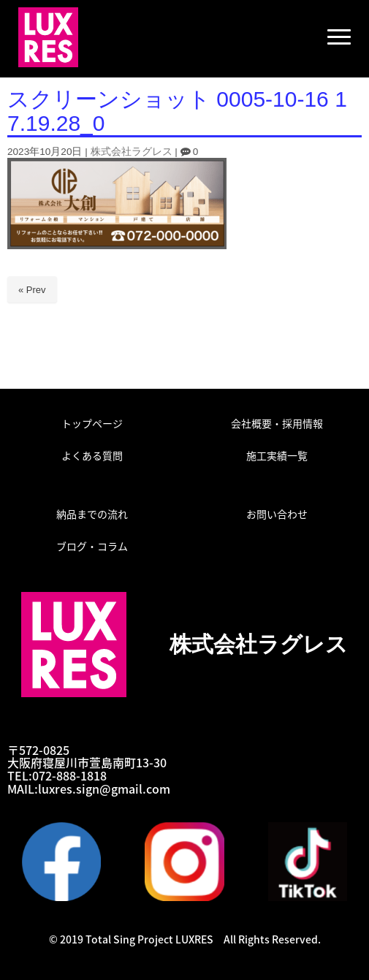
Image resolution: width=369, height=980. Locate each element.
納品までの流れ (92, 514)
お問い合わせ (277, 514)
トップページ (92, 423)
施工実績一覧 (277, 455)
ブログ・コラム (92, 546)
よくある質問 (92, 455)
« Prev (32, 290)
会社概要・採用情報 (277, 423)
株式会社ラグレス (132, 152)
